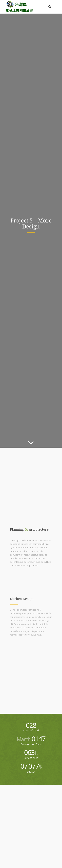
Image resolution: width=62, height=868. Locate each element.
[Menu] (56, 7)
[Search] (48, 7)
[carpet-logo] (26, 7)
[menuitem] (48, 7)
